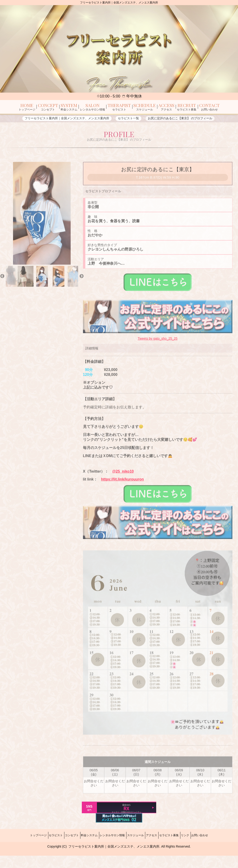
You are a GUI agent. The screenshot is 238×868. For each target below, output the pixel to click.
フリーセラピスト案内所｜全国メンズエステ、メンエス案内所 (114, 859)
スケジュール (138, 850)
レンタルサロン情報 (110, 850)
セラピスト (41, 850)
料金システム (83, 850)
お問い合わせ (219, 850)
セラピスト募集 (179, 850)
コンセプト (61, 850)
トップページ (19, 850)
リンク (200, 850)
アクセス (158, 850)
